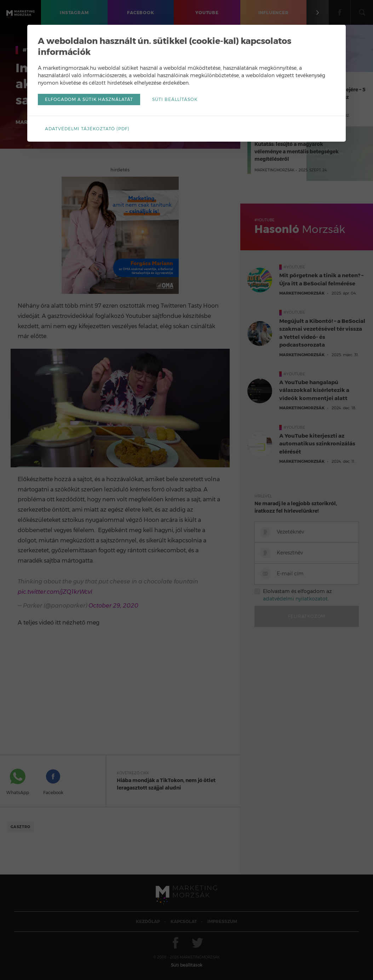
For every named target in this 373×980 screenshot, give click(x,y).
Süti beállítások (175, 99)
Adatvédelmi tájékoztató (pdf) (87, 129)
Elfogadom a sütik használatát (89, 99)
